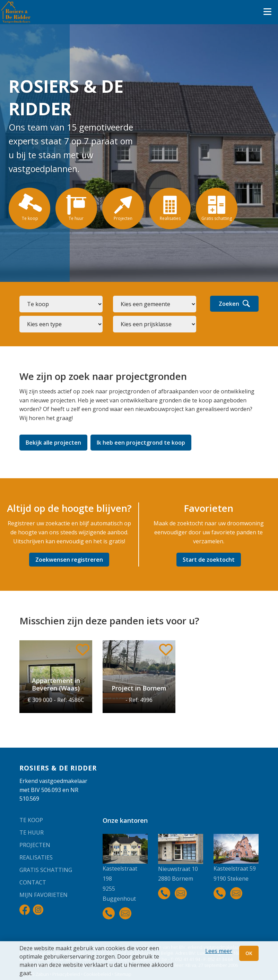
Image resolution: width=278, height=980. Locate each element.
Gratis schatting (46, 870)
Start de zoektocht (209, 560)
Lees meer (219, 951)
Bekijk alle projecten (53, 443)
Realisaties (36, 857)
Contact (33, 882)
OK (249, 953)
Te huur (32, 832)
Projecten (35, 845)
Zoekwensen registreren (69, 560)
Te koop (31, 820)
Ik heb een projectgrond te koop (141, 443)
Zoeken (234, 304)
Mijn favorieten (44, 895)
